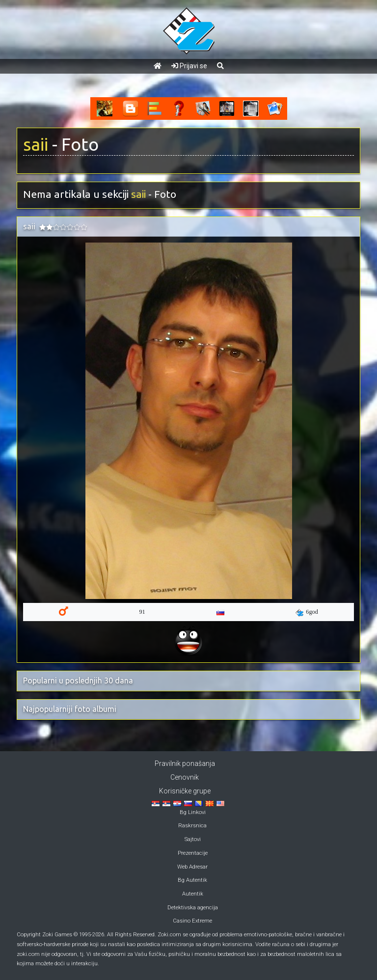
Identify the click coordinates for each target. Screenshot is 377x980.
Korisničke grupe (185, 791)
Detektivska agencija (193, 908)
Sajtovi (193, 839)
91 (142, 612)
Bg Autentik (192, 880)
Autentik (193, 894)
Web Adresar (192, 867)
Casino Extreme (192, 921)
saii (36, 144)
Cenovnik (185, 777)
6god (307, 612)
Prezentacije (193, 853)
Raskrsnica (192, 826)
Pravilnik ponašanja (185, 763)
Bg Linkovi (193, 812)
